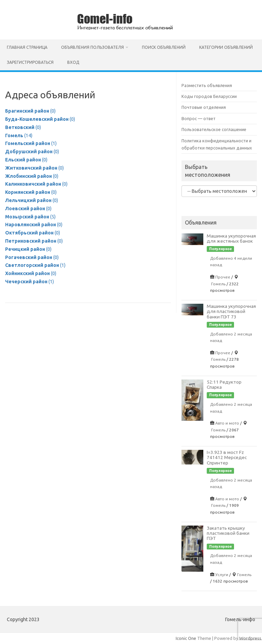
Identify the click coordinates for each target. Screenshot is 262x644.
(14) (19, 135)
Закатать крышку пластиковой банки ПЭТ (228, 533)
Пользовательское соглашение (214, 129)
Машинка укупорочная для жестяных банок (231, 238)
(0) (30, 111)
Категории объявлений (226, 47)
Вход (73, 62)
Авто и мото (227, 423)
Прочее (223, 277)
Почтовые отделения (204, 107)
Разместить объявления (207, 85)
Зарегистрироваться (30, 62)
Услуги (222, 575)
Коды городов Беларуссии (209, 96)
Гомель (218, 284)
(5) (30, 217)
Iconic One (186, 638)
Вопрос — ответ (199, 118)
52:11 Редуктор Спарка (224, 384)
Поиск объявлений (164, 47)
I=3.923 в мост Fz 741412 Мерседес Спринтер (227, 457)
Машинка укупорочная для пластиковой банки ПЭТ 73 (231, 311)
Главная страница (27, 47)
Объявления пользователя (92, 47)
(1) (31, 143)
